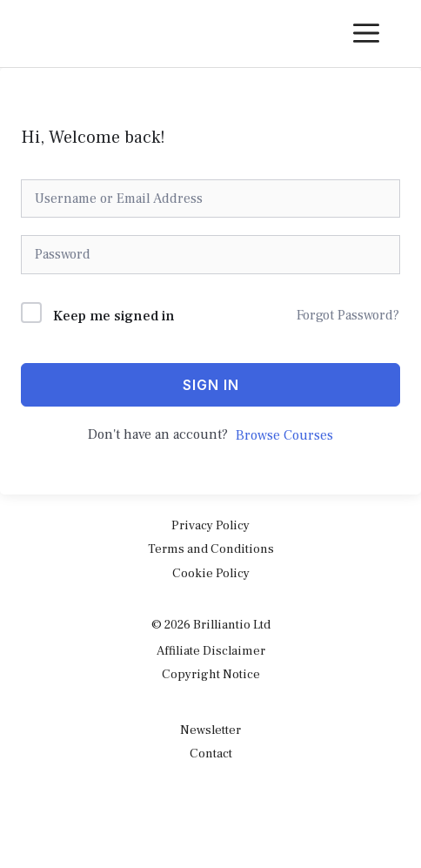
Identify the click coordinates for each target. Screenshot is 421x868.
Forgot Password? (348, 315)
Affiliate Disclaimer (211, 651)
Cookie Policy (211, 573)
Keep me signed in (114, 316)
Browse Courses (284, 435)
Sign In (211, 385)
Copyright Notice (211, 674)
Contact (211, 754)
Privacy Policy (210, 525)
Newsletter (210, 730)
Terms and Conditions (211, 549)
